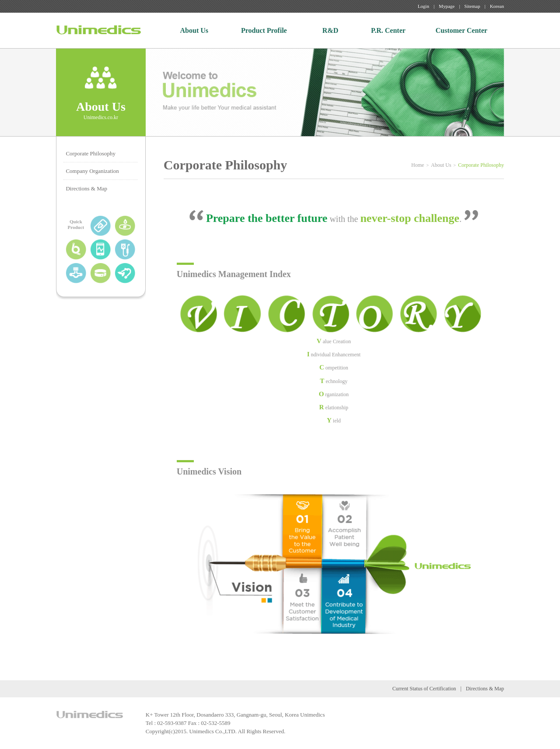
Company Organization (92, 171)
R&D (330, 30)
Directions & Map (86, 188)
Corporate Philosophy (91, 153)
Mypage (447, 6)
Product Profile (264, 30)
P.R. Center (388, 30)
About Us (194, 30)
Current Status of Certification (424, 689)
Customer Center (462, 30)
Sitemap (472, 6)
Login (423, 6)
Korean (497, 6)
